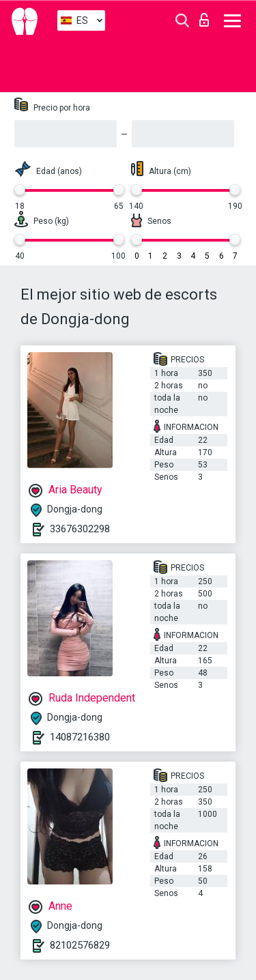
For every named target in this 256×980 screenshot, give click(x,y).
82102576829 (80, 945)
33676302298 (80, 529)
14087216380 (80, 737)
